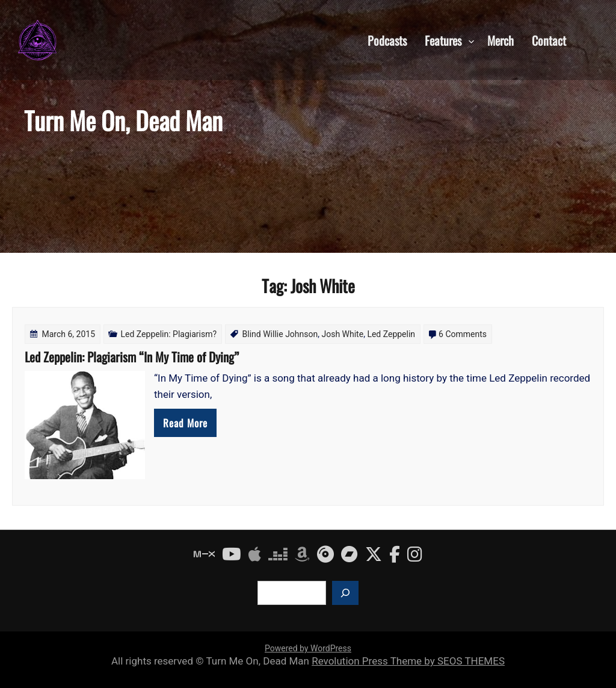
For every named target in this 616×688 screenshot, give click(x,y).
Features (443, 40)
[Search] (345, 593)
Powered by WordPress (308, 648)
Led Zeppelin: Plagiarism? (169, 334)
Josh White (342, 334)
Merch (500, 40)
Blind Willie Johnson (280, 334)
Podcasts (387, 40)
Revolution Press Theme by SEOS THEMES (408, 661)
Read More (185, 423)
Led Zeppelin (391, 334)
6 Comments (463, 334)
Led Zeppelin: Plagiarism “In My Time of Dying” (132, 357)
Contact (549, 40)
